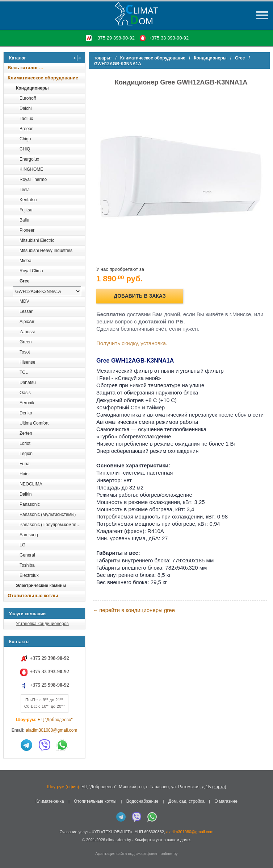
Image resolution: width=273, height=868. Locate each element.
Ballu (24, 220)
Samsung (29, 535)
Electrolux (29, 575)
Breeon (27, 129)
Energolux (29, 159)
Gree (24, 281)
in (10, 845)
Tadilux (26, 119)
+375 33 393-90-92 (169, 38)
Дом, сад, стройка (186, 801)
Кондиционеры (32, 88)
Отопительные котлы (33, 596)
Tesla (25, 190)
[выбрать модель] (47, 291)
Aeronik (27, 403)
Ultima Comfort (34, 423)
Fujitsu (26, 210)
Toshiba (27, 565)
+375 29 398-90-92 (115, 38)
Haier (25, 474)
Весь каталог (23, 68)
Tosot (25, 352)
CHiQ (25, 149)
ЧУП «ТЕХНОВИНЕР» (112, 832)
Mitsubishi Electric (37, 240)
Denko (26, 413)
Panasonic (30, 504)
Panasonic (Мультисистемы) (48, 514)
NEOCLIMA (31, 484)
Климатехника (50, 801)
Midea (26, 261)
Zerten (26, 433)
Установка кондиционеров (42, 624)
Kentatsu (28, 200)
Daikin (26, 494)
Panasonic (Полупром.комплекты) (52, 525)
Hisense (27, 362)
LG (22, 545)
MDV (24, 301)
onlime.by (169, 853)
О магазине (226, 801)
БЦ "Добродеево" (55, 720)
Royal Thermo (33, 179)
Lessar (26, 311)
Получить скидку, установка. (132, 343)
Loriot (25, 443)
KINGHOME (31, 169)
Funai (25, 464)
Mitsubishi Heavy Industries (46, 251)
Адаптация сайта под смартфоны (126, 853)
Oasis (25, 393)
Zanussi (27, 332)
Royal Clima (31, 271)
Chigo (25, 139)
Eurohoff (28, 98)
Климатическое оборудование (43, 78)
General (27, 555)
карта (219, 787)
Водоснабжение (142, 801)
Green (26, 342)
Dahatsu (28, 383)
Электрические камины (41, 586)
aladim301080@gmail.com (51, 730)
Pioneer (27, 230)
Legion (26, 454)
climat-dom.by (118, 840)
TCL (24, 372)
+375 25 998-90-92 (49, 685)
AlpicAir (27, 322)
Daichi (26, 108)
